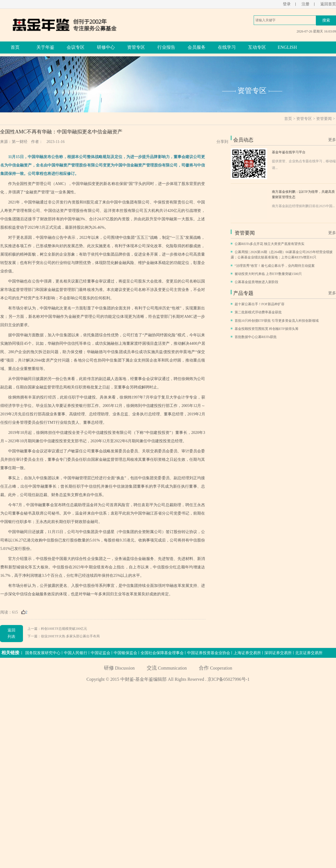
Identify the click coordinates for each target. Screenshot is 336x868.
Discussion (119, 668)
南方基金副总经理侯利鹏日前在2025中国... (303, 206)
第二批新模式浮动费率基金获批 (258, 312)
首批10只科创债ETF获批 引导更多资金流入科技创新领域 (277, 321)
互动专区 (257, 47)
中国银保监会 (125, 653)
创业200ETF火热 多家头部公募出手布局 (70, 636)
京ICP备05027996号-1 (228, 679)
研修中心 (106, 47)
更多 (332, 140)
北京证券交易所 (309, 653)
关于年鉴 (45, 47)
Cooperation (215, 668)
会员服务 (197, 47)
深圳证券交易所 (278, 653)
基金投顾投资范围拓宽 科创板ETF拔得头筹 (267, 329)
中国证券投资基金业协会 (209, 653)
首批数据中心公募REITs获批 (256, 337)
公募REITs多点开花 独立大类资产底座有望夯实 (270, 244)
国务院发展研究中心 (43, 653)
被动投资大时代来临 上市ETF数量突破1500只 (268, 274)
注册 (305, 4)
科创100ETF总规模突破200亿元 (64, 629)
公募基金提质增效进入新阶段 (256, 282)
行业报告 (166, 47)
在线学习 (227, 47)
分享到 (222, 142)
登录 (287, 4)
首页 (15, 47)
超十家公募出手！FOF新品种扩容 (260, 304)
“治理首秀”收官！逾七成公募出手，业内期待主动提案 (275, 266)
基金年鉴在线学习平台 (289, 152)
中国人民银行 (76, 653)
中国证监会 (101, 653)
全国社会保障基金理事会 (162, 653)
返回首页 (328, 4)
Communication (167, 668)
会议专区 (76, 47)
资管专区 (136, 47)
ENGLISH (287, 47)
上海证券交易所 (247, 653)
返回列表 (11, 633)
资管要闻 (324, 119)
